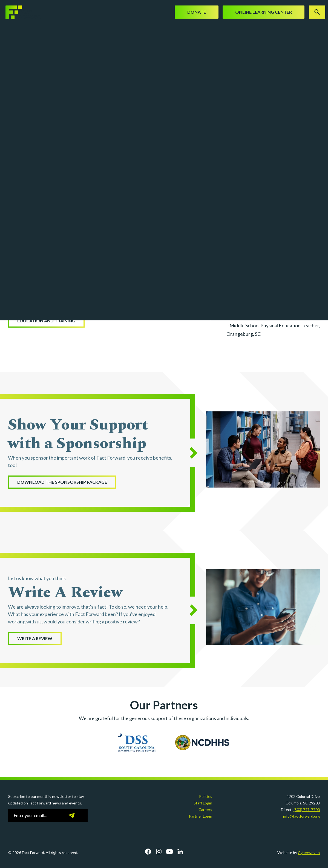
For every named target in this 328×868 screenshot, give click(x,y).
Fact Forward (21, 12)
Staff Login (203, 803)
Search (317, 12)
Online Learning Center (264, 12)
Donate (197, 12)
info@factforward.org (301, 816)
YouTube (169, 852)
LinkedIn (180, 852)
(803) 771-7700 (307, 810)
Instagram (159, 852)
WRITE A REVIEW (35, 638)
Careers (205, 810)
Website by (299, 853)
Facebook (148, 852)
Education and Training (46, 321)
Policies (206, 796)
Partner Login (201, 816)
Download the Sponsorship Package (62, 482)
